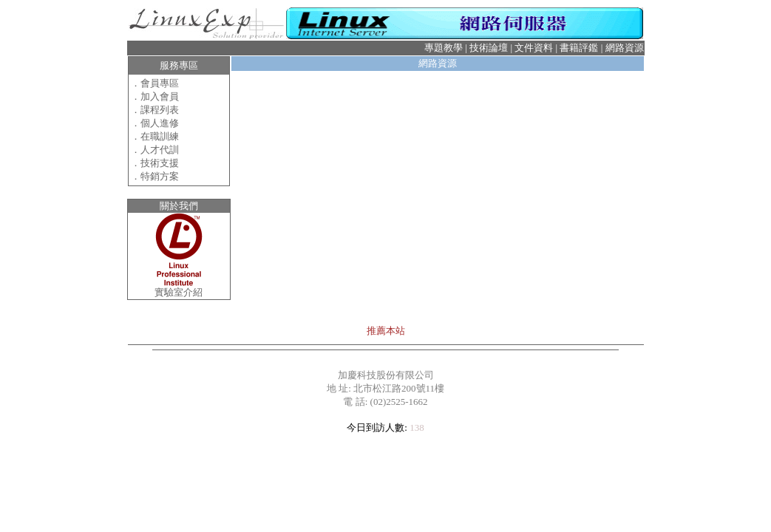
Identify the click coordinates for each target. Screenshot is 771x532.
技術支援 (160, 163)
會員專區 (160, 83)
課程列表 (160, 110)
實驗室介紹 (179, 292)
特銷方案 (160, 176)
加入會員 (160, 96)
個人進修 (160, 123)
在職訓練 (160, 136)
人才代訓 (160, 150)
